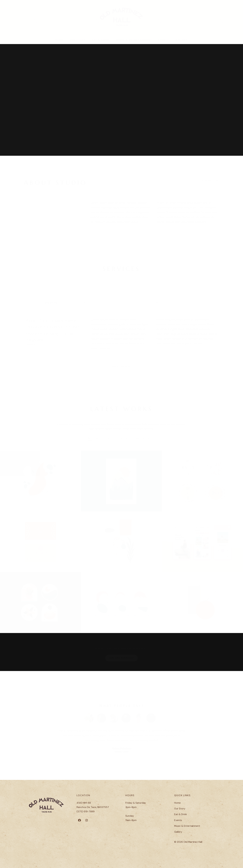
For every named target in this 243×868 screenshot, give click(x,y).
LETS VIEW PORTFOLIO (122, 657)
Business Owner (122, 751)
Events (164, 42)
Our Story (78, 42)
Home (59, 42)
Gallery (181, 42)
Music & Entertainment (134, 42)
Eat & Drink (101, 42)
